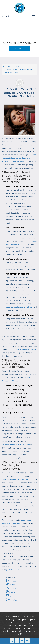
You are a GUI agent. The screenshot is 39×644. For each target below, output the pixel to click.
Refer (27, 641)
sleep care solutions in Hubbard (20, 307)
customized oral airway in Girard (16, 445)
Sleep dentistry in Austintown (15, 479)
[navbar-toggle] (33, 16)
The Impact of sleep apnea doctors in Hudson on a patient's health (19, 158)
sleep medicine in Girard (25, 349)
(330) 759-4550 (12, 570)
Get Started (20, 48)
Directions (22, 641)
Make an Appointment (17, 641)
